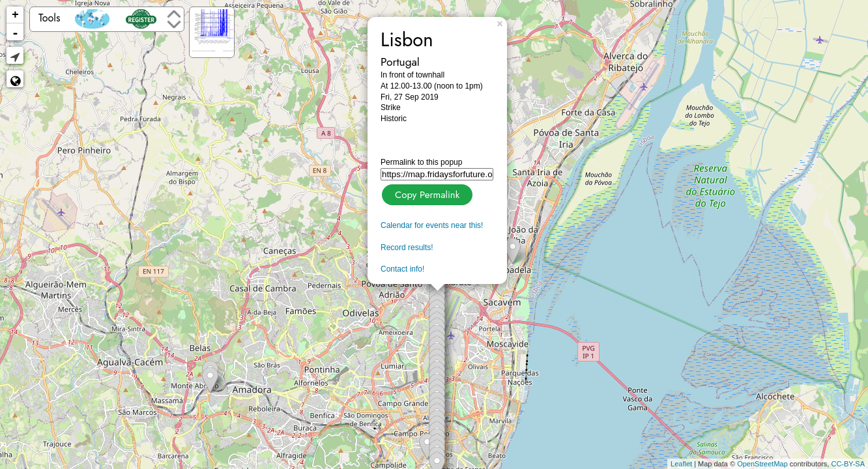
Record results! (407, 248)
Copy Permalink (426, 193)
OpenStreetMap (762, 464)
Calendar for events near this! (432, 225)
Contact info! (402, 269)
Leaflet (681, 464)
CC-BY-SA (848, 464)
